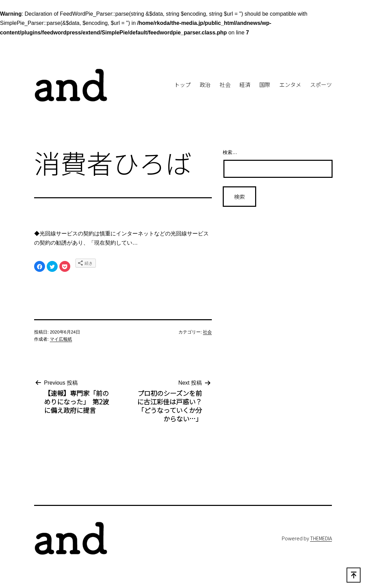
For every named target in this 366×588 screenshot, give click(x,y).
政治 (205, 84)
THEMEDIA (321, 538)
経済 (245, 84)
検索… (230, 152)
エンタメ (290, 84)
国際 (265, 84)
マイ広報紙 (61, 339)
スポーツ (321, 84)
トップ (182, 84)
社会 (225, 84)
